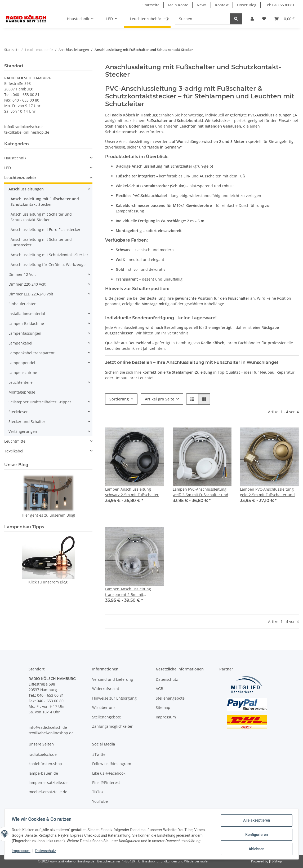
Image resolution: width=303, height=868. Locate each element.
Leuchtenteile (21, 382)
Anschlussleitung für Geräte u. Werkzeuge (48, 265)
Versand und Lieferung (113, 679)
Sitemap (163, 707)
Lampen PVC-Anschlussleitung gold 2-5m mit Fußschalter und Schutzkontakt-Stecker (267, 492)
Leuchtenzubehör (20, 178)
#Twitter (100, 754)
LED (8, 168)
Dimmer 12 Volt (22, 274)
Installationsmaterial (27, 314)
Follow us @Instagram (112, 764)
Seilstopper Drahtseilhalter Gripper (40, 402)
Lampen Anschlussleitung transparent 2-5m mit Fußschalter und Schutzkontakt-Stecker (133, 592)
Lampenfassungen (25, 333)
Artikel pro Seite (160, 399)
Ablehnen (255, 849)
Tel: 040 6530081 (280, 5)
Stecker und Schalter (27, 422)
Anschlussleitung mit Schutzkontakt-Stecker (49, 255)
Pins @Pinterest (106, 782)
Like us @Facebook (109, 773)
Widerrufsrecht (106, 689)
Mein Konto (178, 5)
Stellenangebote (107, 717)
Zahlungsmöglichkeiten (113, 726)
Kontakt (222, 5)
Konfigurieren (255, 835)
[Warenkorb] (284, 19)
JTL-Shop (275, 861)
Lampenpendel (22, 363)
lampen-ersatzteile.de (48, 782)
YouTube (100, 801)
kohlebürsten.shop (45, 764)
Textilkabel (14, 451)
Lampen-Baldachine (26, 323)
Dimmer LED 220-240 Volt (31, 294)
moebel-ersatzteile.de (48, 792)
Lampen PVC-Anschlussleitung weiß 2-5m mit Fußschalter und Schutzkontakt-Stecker (200, 492)
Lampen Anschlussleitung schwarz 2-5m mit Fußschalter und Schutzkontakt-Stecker (132, 492)
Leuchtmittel (15, 441)
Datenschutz (47, 852)
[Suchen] (202, 19)
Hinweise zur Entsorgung (114, 698)
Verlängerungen (23, 431)
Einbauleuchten (23, 304)
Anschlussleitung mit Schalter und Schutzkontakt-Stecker (41, 217)
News (202, 5)
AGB (159, 689)
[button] (252, 19)
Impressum (22, 852)
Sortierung (119, 399)
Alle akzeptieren (255, 822)
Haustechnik (15, 158)
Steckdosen (19, 412)
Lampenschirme (23, 372)
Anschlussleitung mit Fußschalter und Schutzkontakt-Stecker (45, 202)
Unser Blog (247, 5)
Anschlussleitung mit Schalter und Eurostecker (41, 242)
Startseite (151, 5)
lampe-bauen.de (43, 773)
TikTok (98, 792)
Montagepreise (22, 392)
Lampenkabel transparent (32, 353)
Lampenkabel (20, 343)
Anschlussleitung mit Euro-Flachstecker (46, 230)
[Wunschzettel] (264, 19)
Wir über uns (104, 707)
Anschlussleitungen (26, 189)
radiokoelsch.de (43, 754)
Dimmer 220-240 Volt (27, 284)
